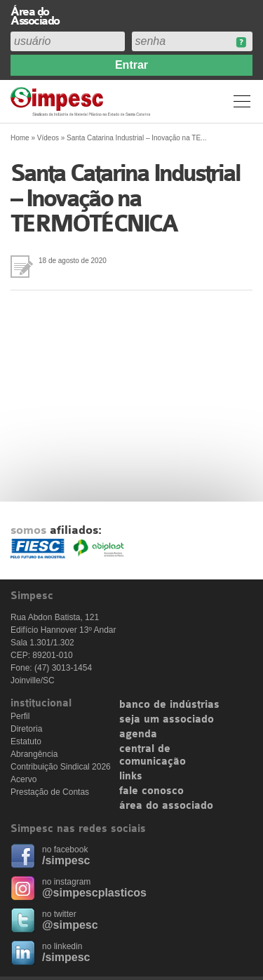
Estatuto (26, 741)
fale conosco (151, 791)
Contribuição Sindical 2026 (61, 767)
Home (20, 138)
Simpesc (82, 101)
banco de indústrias (169, 705)
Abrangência (34, 754)
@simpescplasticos (94, 893)
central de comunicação (153, 756)
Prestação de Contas (50, 792)
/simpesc (66, 860)
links (131, 777)
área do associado (166, 806)
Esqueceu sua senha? (241, 42)
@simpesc (70, 925)
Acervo (23, 779)
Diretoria (26, 729)
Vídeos (48, 138)
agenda (138, 734)
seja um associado (167, 720)
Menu (242, 101)
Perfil (20, 716)
